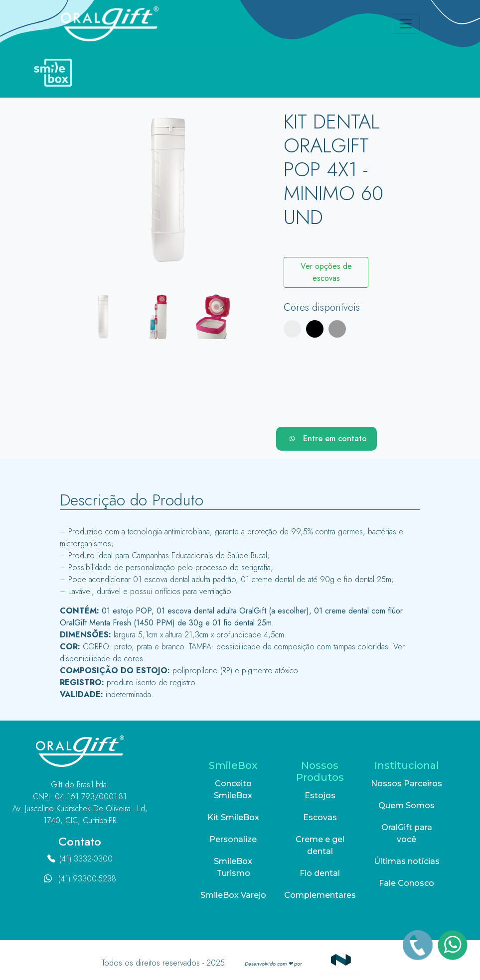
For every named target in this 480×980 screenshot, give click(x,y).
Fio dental (320, 873)
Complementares (320, 895)
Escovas (320, 817)
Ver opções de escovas (326, 272)
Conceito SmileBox (233, 790)
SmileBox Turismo (233, 867)
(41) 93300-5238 (87, 879)
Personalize (233, 839)
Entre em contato (326, 439)
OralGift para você (407, 833)
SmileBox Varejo (233, 895)
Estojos (320, 796)
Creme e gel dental (320, 845)
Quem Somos (406, 805)
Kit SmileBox (233, 817)
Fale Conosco (406, 883)
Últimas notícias (407, 861)
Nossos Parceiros (406, 784)
